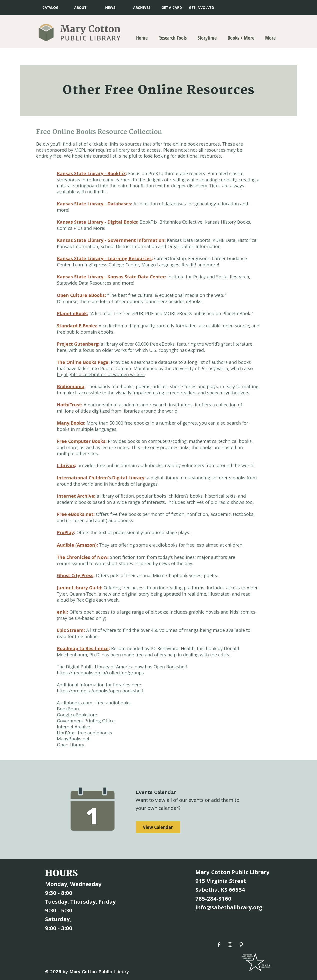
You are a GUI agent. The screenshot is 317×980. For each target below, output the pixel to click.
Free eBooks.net (75, 514)
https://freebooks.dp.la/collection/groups (100, 673)
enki (62, 612)
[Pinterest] (241, 944)
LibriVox (65, 733)
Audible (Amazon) (77, 545)
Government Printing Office (86, 721)
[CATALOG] (50, 8)
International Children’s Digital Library (101, 478)
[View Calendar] (158, 827)
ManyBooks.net (73, 739)
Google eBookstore (77, 715)
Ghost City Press (75, 575)
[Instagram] (230, 944)
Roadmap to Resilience (83, 648)
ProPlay (65, 532)
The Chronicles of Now (82, 557)
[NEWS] (110, 8)
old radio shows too (232, 502)
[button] (172, 8)
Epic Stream (70, 630)
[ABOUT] (80, 8)
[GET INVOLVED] (202, 8)
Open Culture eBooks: (81, 295)
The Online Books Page (83, 362)
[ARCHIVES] (142, 8)
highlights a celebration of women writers (101, 374)
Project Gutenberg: (78, 344)
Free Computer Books (81, 441)
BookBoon (68, 709)
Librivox (66, 466)
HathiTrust (69, 405)
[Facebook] (219, 944)
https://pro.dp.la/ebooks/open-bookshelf (100, 691)
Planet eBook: (73, 314)
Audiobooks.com (75, 703)
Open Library (71, 745)
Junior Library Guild (79, 588)
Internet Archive (76, 496)
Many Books (71, 423)
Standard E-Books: (77, 326)
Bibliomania (71, 387)
